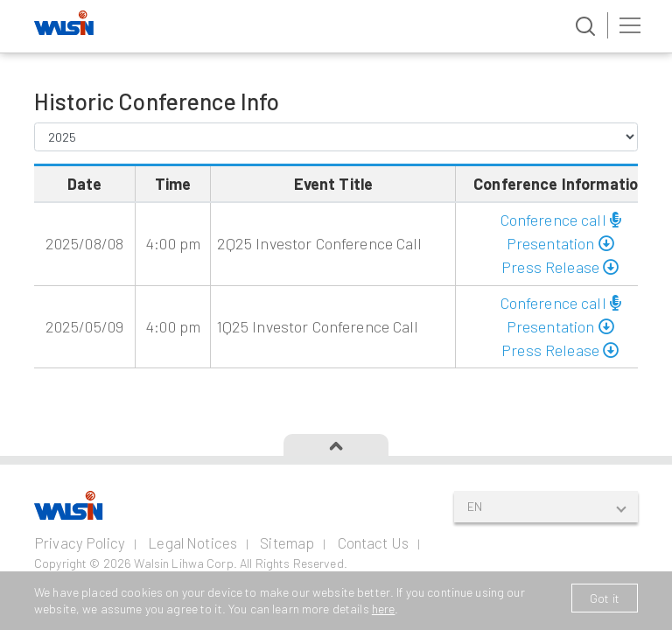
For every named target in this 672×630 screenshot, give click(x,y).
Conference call (560, 220)
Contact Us (373, 542)
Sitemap (287, 542)
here (384, 609)
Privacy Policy (80, 542)
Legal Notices (192, 542)
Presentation (560, 243)
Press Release (560, 267)
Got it (605, 598)
